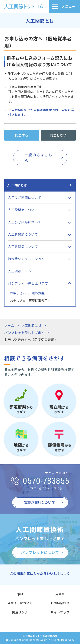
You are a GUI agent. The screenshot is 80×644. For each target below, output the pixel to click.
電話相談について (40, 502)
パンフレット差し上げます (28, 283)
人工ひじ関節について (25, 222)
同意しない (58, 135)
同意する (22, 135)
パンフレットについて (40, 552)
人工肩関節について (23, 234)
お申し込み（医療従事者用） (30, 301)
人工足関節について (23, 246)
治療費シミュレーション (26, 259)
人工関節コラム (20, 271)
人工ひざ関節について (25, 197)
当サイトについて (20, 603)
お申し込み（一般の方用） (29, 293)
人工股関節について (23, 210)
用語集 (60, 594)
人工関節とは (17, 185)
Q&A (20, 594)
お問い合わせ (60, 603)
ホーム (9, 325)
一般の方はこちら (39, 158)
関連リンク (20, 612)
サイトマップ (60, 612)
